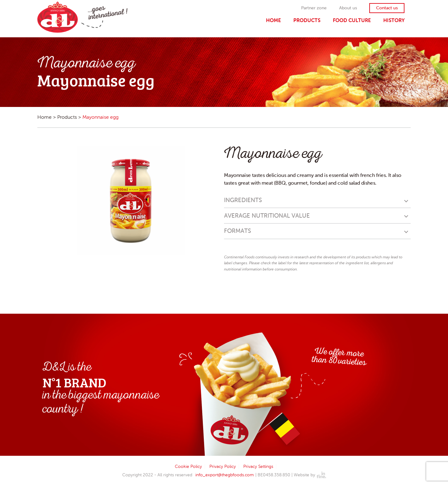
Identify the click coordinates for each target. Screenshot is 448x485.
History (394, 20)
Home (273, 20)
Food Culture (352, 20)
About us (348, 8)
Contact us (387, 8)
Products (307, 20)
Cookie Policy (188, 467)
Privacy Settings (258, 467)
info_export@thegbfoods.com (225, 475)
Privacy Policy (223, 467)
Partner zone (314, 8)
